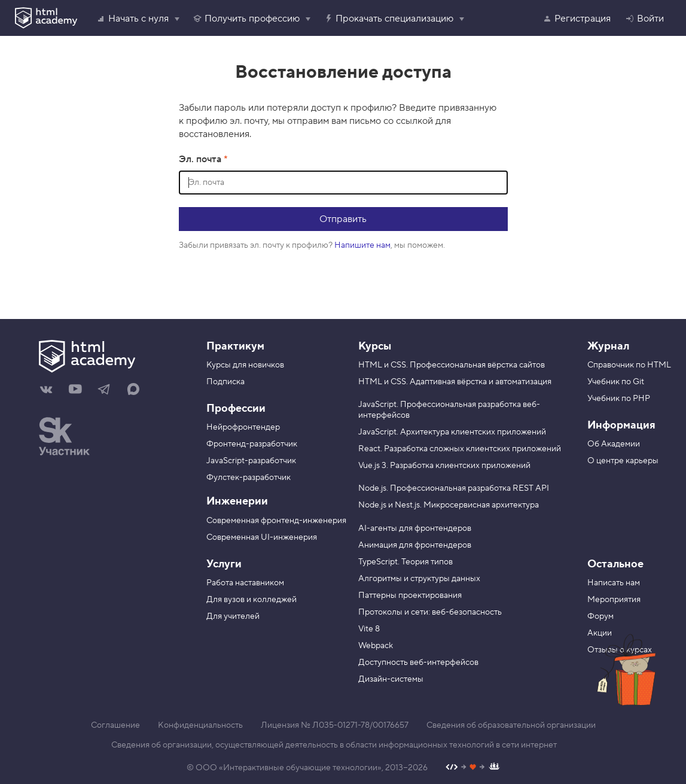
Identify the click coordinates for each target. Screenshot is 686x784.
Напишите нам (362, 245)
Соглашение (115, 725)
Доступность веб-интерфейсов (418, 663)
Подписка (225, 382)
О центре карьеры (623, 461)
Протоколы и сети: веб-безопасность (430, 612)
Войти (644, 19)
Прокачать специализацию (388, 19)
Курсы (375, 346)
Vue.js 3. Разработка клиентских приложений (444, 466)
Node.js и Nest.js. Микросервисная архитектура (449, 505)
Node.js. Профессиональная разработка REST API (454, 488)
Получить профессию (246, 19)
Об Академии (614, 444)
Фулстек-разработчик (249, 478)
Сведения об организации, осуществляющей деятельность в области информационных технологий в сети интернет (334, 745)
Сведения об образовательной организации (511, 725)
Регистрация (577, 19)
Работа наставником (245, 583)
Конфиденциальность (200, 725)
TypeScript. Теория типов (405, 562)
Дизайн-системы (391, 679)
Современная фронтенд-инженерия (276, 521)
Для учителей (233, 616)
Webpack (376, 646)
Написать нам (614, 583)
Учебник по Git (616, 382)
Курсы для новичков (245, 365)
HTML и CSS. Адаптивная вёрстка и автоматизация (455, 382)
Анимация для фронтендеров (415, 545)
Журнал (608, 346)
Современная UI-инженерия (262, 537)
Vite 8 (369, 629)
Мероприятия (614, 600)
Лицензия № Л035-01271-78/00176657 (335, 725)
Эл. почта (201, 159)
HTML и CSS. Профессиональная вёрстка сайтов (452, 365)
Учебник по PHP (619, 399)
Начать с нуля (132, 19)
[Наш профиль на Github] (473, 768)
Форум (600, 616)
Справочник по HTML (629, 365)
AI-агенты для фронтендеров (415, 528)
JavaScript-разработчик (251, 461)
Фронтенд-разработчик (252, 444)
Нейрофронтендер (243, 427)
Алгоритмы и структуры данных (419, 579)
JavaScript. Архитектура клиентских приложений (452, 432)
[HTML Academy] (46, 18)
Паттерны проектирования (410, 595)
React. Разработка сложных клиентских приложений (460, 449)
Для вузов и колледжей (251, 600)
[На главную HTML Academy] (114, 358)
